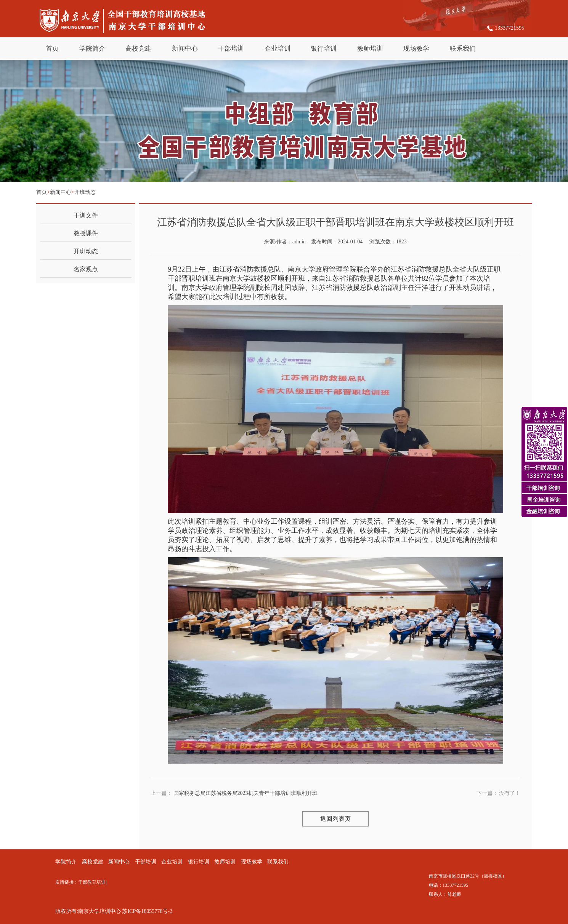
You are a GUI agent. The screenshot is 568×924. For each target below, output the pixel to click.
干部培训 (231, 49)
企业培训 (278, 49)
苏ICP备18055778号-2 (147, 911)
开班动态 (85, 192)
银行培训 (324, 49)
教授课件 (86, 233)
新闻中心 (185, 49)
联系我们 (463, 49)
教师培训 (370, 49)
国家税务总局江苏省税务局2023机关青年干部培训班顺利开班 (245, 793)
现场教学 (416, 49)
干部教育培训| (94, 882)
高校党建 (138, 49)
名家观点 (86, 269)
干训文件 (86, 215)
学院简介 (92, 49)
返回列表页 (335, 819)
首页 (52, 49)
